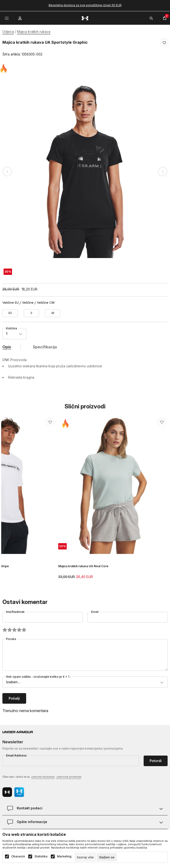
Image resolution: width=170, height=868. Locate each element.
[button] (164, 49)
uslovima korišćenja (43, 775)
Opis (7, 345)
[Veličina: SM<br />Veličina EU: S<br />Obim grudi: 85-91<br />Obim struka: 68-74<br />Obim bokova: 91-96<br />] (31, 312)
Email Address (16, 754)
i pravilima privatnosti (69, 775)
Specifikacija (45, 345)
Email (95, 610)
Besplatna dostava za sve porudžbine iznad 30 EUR (85, 5)
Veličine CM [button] (46, 301)
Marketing (64, 856)
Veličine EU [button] (11, 301)
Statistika (41, 856)
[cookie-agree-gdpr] (107, 857)
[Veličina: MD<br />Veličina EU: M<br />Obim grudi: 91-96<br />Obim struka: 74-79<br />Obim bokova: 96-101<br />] (53, 312)
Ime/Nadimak (15, 610)
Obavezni (18, 856)
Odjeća (8, 32)
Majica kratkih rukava (34, 32)
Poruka (11, 637)
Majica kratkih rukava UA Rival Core (83, 564)
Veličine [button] (28, 301)
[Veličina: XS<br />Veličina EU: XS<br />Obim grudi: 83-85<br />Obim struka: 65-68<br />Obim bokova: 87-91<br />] (10, 312)
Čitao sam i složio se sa (42, 776)
